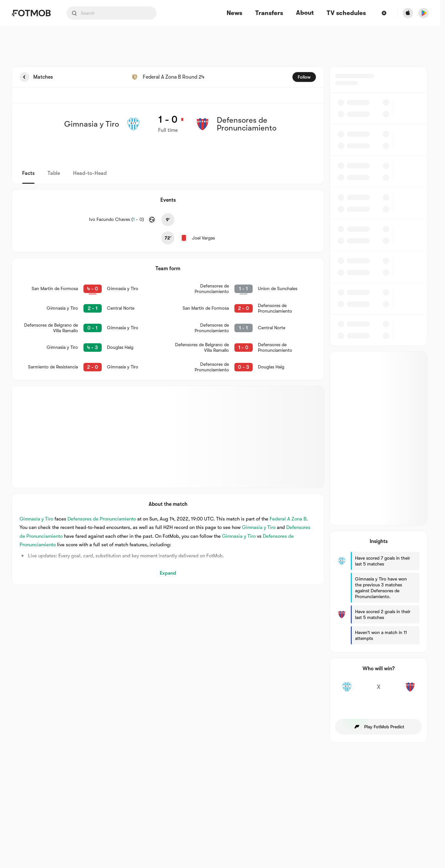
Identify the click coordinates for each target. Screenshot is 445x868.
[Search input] (111, 13)
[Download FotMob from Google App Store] (423, 13)
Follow (304, 77)
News (234, 13)
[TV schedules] (346, 13)
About (305, 13)
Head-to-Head (90, 173)
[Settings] (384, 13)
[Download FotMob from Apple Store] (408, 13)
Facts (28, 173)
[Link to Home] (31, 13)
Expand (168, 573)
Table (54, 173)
